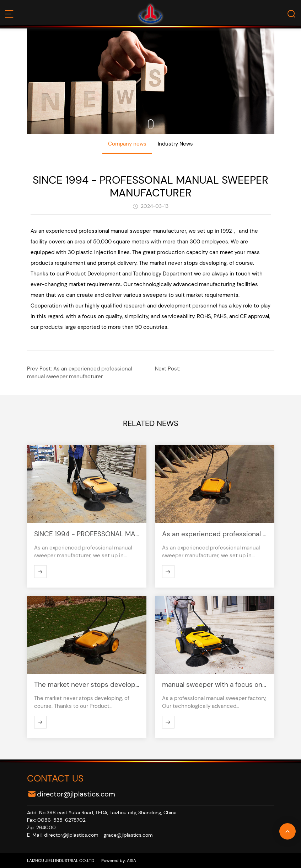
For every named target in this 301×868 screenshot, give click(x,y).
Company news (127, 144)
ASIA (131, 861)
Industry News (175, 144)
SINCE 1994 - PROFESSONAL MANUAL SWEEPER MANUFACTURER (150, 186)
